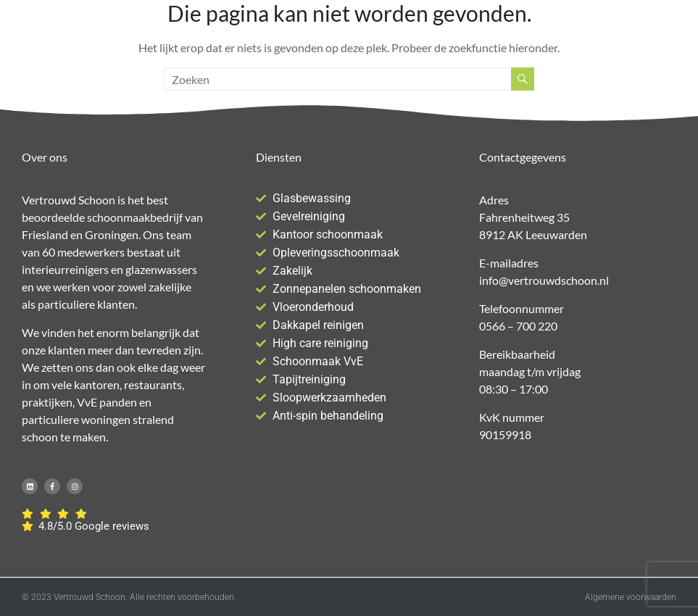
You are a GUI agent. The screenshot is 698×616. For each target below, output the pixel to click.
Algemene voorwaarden (631, 597)
